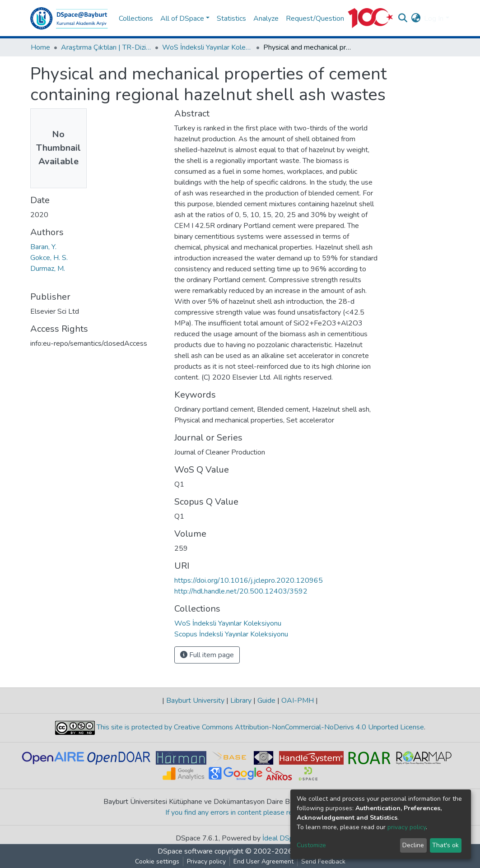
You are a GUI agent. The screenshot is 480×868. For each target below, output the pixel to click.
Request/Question (315, 19)
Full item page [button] (207, 655)
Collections (136, 19)
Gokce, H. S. (49, 258)
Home (40, 47)
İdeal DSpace (283, 838)
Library (241, 701)
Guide (266, 701)
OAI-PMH (298, 701)
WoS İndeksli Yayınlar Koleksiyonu (207, 47)
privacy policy (407, 827)
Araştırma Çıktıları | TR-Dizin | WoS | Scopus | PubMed (106, 47)
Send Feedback (323, 861)
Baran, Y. (43, 247)
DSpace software (185, 851)
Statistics (231, 19)
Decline (413, 845)
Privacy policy (206, 861)
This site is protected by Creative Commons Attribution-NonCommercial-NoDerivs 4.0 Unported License (259, 727)
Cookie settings (157, 861)
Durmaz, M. (48, 269)
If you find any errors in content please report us (240, 812)
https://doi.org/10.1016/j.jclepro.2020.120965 (249, 580)
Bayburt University (195, 701)
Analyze (266, 19)
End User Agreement (263, 861)
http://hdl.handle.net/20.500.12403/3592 (241, 591)
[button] (416, 19)
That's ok (445, 845)
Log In (434, 19)
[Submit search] (403, 19)
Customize (311, 845)
